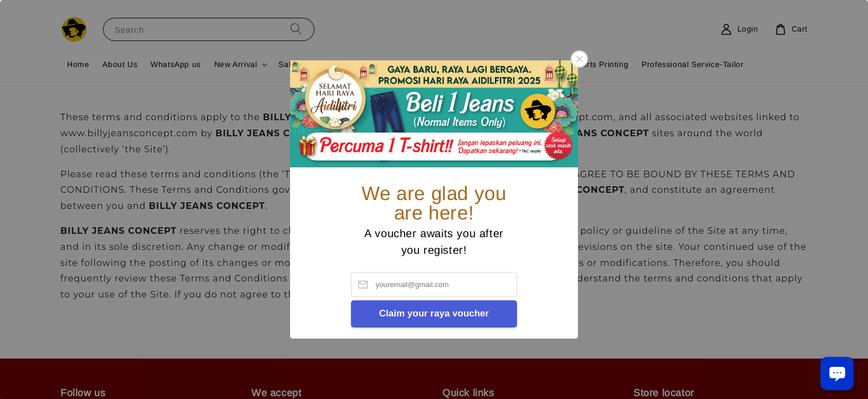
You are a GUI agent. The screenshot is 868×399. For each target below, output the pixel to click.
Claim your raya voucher (434, 313)
